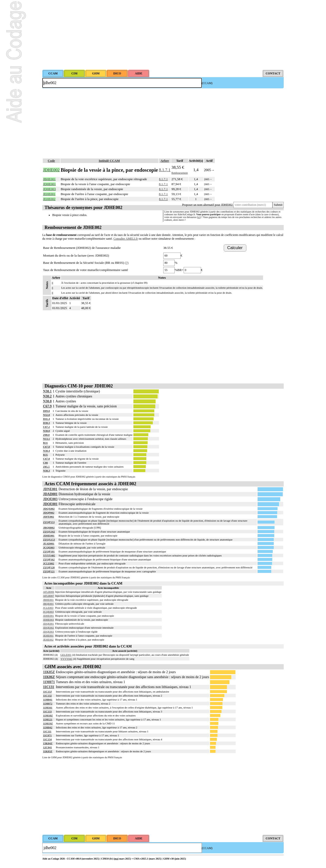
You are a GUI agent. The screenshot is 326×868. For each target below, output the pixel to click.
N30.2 (47, 396)
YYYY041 (66, 659)
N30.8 (47, 401)
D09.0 (46, 411)
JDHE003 (48, 620)
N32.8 (46, 415)
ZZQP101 (49, 551)
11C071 (47, 735)
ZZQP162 (49, 559)
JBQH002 (49, 528)
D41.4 (46, 419)
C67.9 (47, 406)
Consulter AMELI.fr (126, 239)
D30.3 (46, 423)
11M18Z (48, 715)
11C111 (47, 731)
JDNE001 (50, 489)
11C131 (49, 687)
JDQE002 (48, 628)
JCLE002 (49, 563)
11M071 (49, 682)
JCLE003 (48, 608)
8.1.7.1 (165, 170)
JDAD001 (50, 494)
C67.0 (46, 459)
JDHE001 (49, 536)
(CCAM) (207, 83)
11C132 (47, 696)
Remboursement (180, 173)
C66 (45, 463)
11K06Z (49, 677)
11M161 (48, 707)
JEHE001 (48, 636)
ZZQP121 (49, 571)
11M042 (48, 727)
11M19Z (48, 723)
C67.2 (46, 427)
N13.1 (46, 439)
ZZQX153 (49, 540)
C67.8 (46, 447)
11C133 (47, 711)
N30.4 (46, 451)
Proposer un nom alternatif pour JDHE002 (208, 205)
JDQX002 (49, 509)
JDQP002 (49, 513)
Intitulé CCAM (109, 161)
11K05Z (49, 672)
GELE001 (66, 655)
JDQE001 (50, 504)
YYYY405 (49, 555)
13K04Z (48, 743)
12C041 (47, 747)
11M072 (48, 704)
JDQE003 (50, 499)
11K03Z (48, 751)
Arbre (165, 161)
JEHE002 (48, 640)
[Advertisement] (163, 35)
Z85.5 (46, 467)
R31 (45, 443)
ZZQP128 (49, 567)
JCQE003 (49, 547)
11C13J (47, 692)
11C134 (47, 739)
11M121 (48, 719)
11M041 (48, 700)
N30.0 (46, 431)
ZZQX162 (49, 532)
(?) (127, 263)
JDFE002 (49, 517)
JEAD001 (49, 543)
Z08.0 (46, 435)
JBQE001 (48, 604)
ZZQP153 (49, 522)
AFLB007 (49, 596)
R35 (45, 455)
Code (51, 161)
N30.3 (46, 471)
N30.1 (47, 391)
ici (199, 217)
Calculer (235, 248)
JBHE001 (48, 600)
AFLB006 (49, 592)
